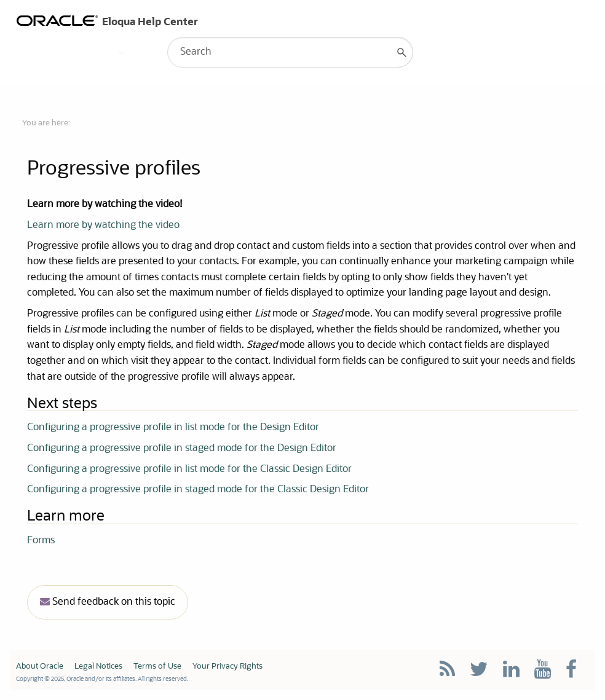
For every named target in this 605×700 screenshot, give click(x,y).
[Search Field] (290, 52)
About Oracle (40, 667)
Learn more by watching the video (103, 226)
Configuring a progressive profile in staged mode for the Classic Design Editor (198, 490)
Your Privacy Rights (227, 667)
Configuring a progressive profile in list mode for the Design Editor (173, 428)
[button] (402, 52)
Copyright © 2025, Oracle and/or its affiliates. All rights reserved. (102, 679)
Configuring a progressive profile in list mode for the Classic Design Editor (189, 470)
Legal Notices (98, 667)
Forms (41, 541)
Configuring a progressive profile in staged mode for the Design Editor (182, 449)
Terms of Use (157, 667)
